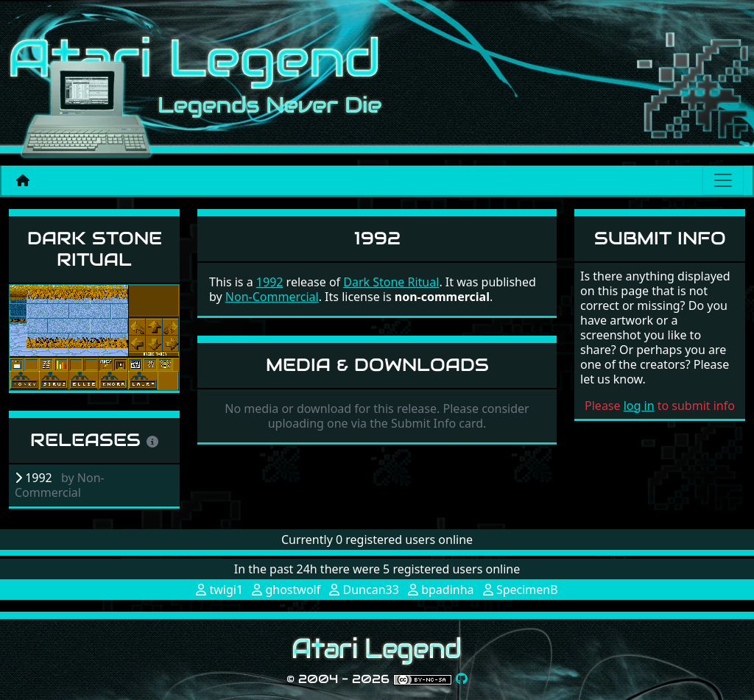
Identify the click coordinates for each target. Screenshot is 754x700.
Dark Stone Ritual (95, 249)
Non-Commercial (272, 297)
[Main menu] (723, 180)
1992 (270, 282)
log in (639, 406)
